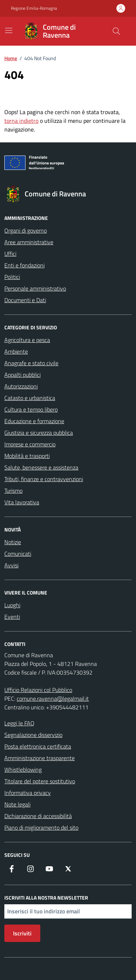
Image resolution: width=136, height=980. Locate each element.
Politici (12, 277)
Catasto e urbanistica (30, 398)
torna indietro (21, 121)
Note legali (17, 804)
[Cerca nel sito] (116, 31)
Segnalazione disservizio (33, 735)
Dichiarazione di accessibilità (38, 816)
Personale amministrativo (35, 288)
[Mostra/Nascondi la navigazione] (9, 30)
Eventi (12, 617)
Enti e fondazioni (24, 265)
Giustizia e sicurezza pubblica (39, 433)
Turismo (13, 491)
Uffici (10, 254)
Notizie (13, 542)
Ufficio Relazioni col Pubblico (38, 690)
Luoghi (12, 605)
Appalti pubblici (22, 375)
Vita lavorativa (22, 502)
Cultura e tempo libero (31, 409)
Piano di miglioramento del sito (41, 827)
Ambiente (16, 351)
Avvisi (11, 565)
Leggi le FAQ (19, 723)
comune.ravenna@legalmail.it (53, 698)
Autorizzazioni (21, 386)
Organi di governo (26, 230)
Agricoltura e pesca (27, 340)
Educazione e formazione (34, 421)
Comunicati (18, 554)
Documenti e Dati (25, 300)
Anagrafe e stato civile (31, 363)
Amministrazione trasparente (40, 758)
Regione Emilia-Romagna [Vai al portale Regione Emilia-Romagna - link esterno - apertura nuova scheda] (34, 8)
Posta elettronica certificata (38, 746)
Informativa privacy (28, 793)
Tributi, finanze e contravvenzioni (44, 479)
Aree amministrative (29, 242)
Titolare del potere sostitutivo (40, 781)
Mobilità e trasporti (27, 456)
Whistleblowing (23, 770)
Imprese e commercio (30, 444)
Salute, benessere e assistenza (41, 467)
